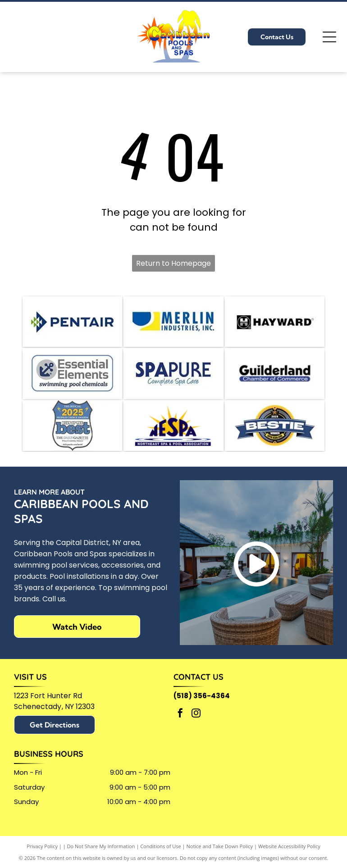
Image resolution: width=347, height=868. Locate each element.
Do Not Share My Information (101, 856)
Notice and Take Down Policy (220, 856)
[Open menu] (329, 37)
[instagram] (196, 725)
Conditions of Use (161, 856)
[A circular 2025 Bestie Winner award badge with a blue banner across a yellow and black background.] (275, 434)
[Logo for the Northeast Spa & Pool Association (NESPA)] (173, 434)
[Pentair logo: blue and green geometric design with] (72, 323)
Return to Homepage (173, 263)
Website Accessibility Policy (289, 856)
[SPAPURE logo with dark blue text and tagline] (173, 379)
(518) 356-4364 (202, 706)
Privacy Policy (42, 856)
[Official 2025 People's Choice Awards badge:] (72, 434)
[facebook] (180, 725)
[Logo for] (72, 379)
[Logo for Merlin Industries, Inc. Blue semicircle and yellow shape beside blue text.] (173, 323)
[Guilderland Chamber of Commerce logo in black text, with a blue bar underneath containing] (275, 379)
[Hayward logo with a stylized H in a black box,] (275, 323)
